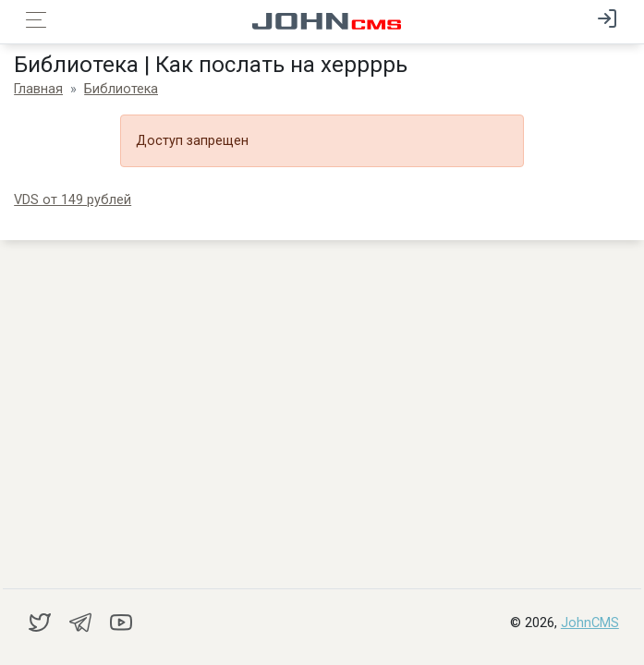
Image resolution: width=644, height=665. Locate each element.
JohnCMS (590, 623)
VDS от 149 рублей (73, 200)
